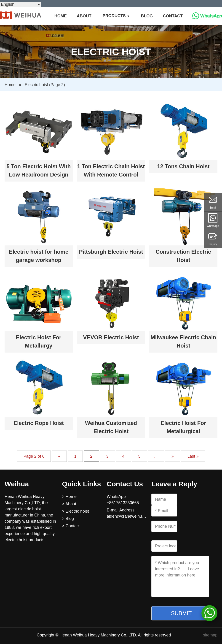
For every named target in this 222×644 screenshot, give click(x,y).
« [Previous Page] (59, 456)
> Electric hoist (75, 511)
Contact (173, 16)
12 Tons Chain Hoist (183, 166)
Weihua (17, 484)
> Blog (68, 519)
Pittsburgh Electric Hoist (111, 252)
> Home (69, 497)
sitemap (210, 635)
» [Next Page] (173, 456)
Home (61, 16)
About (84, 16)
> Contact (71, 526)
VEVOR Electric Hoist (111, 337)
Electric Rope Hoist (39, 423)
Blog (147, 16)
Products (114, 16)
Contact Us (125, 484)
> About (69, 504)
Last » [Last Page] (193, 456)
